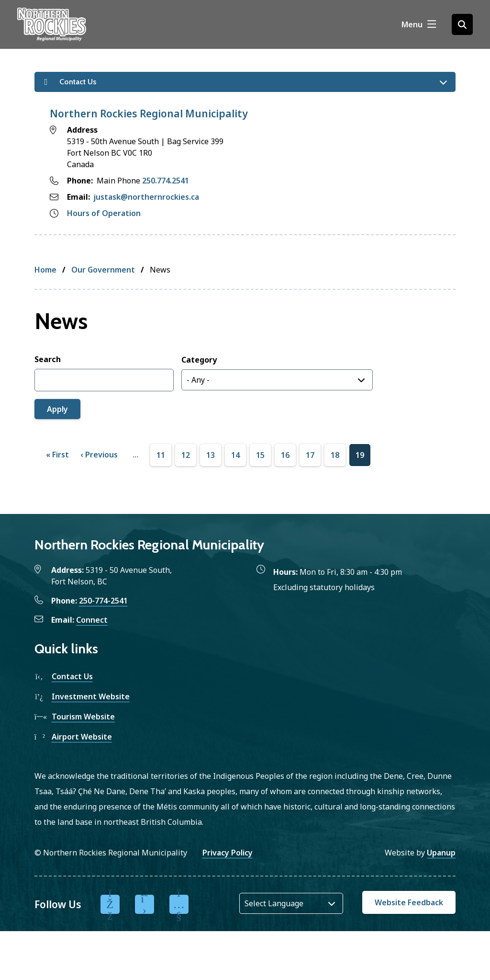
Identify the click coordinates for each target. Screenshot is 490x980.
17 (310, 455)
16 (285, 455)
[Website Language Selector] (291, 903)
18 (335, 455)
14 (235, 455)
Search (48, 359)
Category (199, 360)
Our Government (103, 270)
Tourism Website (83, 717)
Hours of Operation (104, 213)
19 (360, 455)
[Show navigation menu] (419, 24)
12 (186, 455)
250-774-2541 (103, 601)
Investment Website (91, 696)
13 (211, 455)
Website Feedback (409, 902)
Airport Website (82, 737)
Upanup (441, 853)
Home (45, 270)
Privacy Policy (228, 853)
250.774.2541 (166, 181)
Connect (92, 620)
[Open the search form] (462, 24)
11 (161, 455)
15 (260, 455)
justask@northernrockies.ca (146, 197)
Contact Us (72, 676)
